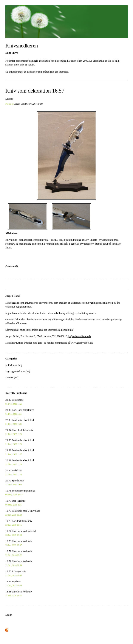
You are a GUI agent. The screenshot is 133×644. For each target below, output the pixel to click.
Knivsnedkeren (22, 46)
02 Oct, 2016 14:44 (35, 104)
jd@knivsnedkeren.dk (80, 336)
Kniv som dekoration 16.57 (35, 91)
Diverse (9, 99)
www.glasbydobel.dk (82, 343)
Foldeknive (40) (14, 365)
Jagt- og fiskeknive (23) (18, 371)
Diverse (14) (12, 378)
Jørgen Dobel (20, 104)
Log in (9, 615)
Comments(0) (12, 266)
